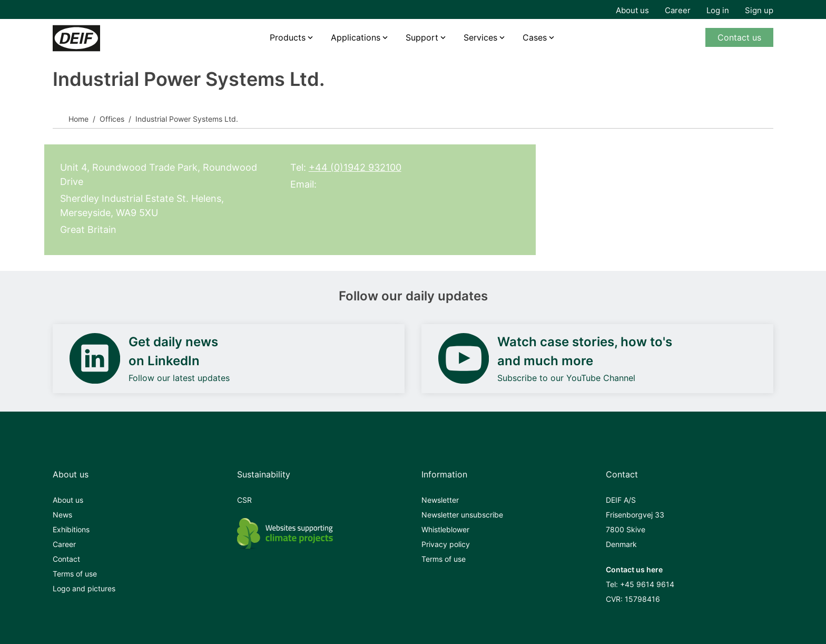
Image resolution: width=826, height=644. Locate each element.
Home (78, 119)
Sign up (759, 10)
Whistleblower (445, 529)
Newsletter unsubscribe (462, 515)
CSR (244, 500)
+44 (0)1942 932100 (355, 167)
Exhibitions (71, 529)
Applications (356, 37)
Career (678, 10)
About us (632, 10)
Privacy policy (446, 544)
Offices (112, 119)
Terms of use (75, 574)
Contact (66, 559)
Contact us (739, 37)
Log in (718, 10)
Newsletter (440, 500)
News (62, 515)
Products (288, 37)
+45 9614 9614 (647, 584)
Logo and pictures (84, 588)
